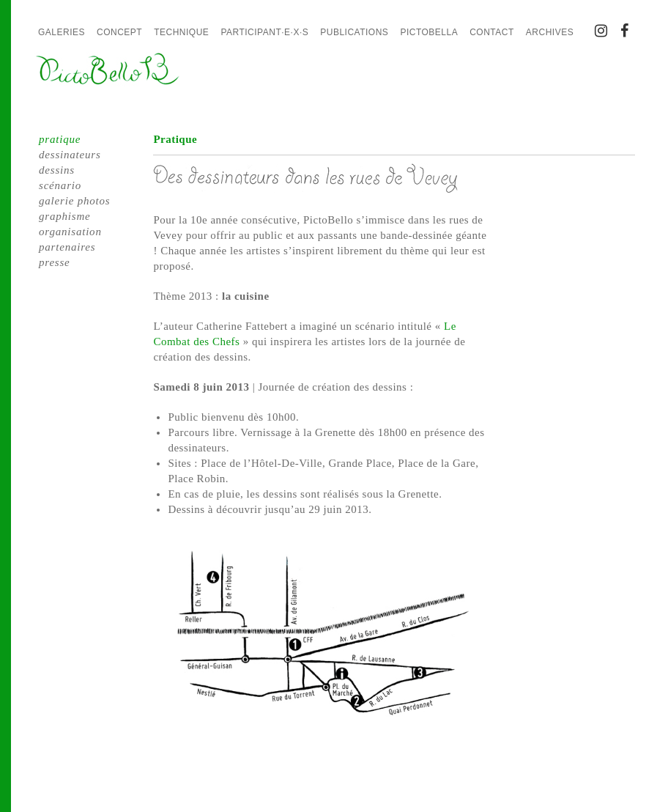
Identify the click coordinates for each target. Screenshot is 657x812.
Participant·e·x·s (264, 32)
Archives (550, 32)
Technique (181, 32)
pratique (60, 139)
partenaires (67, 247)
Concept (119, 32)
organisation (70, 232)
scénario (60, 185)
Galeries (62, 32)
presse (55, 262)
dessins (57, 170)
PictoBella (429, 32)
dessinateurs (70, 155)
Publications (354, 32)
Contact (492, 32)
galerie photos (74, 201)
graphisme (65, 216)
